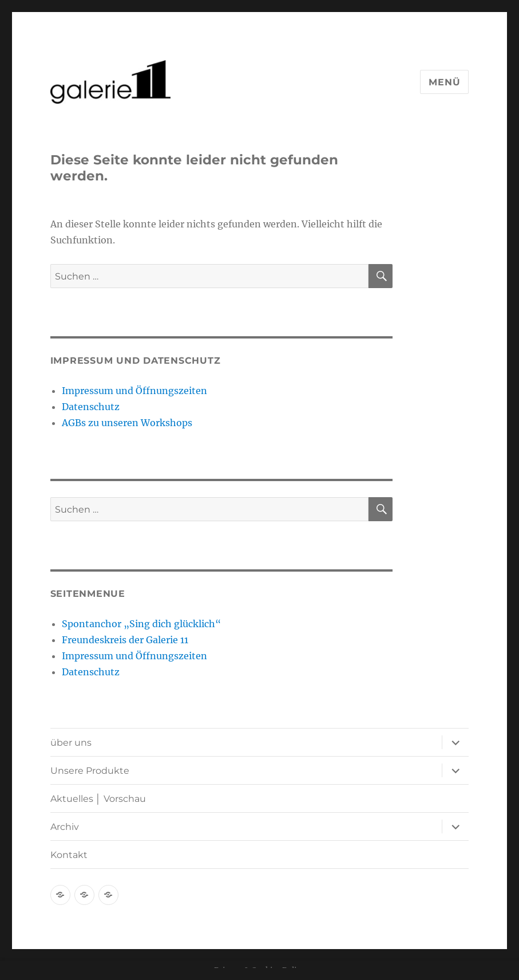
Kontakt (69, 855)
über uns (71, 743)
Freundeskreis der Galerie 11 (125, 640)
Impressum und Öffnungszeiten (134, 391)
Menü (444, 82)
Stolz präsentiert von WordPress (176, 927)
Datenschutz (91, 407)
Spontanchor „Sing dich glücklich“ (141, 624)
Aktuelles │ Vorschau (98, 799)
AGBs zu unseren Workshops (127, 423)
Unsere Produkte (90, 771)
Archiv (65, 827)
